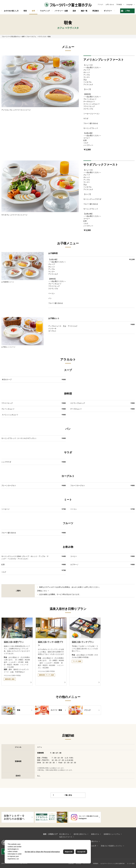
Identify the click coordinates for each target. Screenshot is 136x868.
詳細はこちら (42, 591)
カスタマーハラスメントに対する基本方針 (113, 863)
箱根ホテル (95, 834)
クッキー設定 (131, 863)
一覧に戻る (68, 795)
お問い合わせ (110, 5)
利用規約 (96, 863)
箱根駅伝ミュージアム (112, 834)
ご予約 (127, 11)
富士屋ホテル (64, 834)
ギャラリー (108, 11)
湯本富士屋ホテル (80, 834)
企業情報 (71, 863)
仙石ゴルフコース (66, 837)
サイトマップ (87, 863)
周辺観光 (96, 11)
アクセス (100, 5)
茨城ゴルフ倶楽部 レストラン (112, 846)
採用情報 (78, 863)
